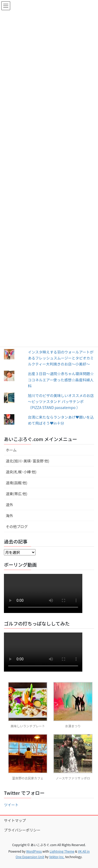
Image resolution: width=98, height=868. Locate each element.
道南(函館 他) (17, 483)
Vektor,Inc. (57, 857)
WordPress (34, 851)
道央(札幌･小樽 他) (21, 472)
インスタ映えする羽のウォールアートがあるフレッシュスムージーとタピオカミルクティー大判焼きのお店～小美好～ (61, 358)
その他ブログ (17, 526)
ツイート (11, 805)
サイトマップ (15, 820)
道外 (9, 505)
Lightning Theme (62, 851)
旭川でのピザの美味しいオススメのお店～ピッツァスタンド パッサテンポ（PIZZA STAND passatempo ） (61, 401)
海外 (9, 516)
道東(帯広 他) (17, 494)
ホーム (11, 450)
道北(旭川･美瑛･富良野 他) (28, 461)
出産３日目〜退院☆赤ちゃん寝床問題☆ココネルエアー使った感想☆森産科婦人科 (61, 380)
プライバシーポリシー (22, 830)
